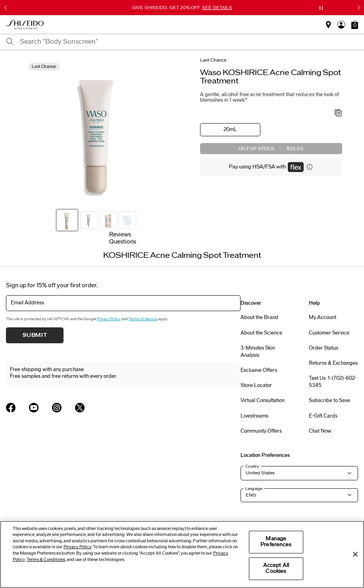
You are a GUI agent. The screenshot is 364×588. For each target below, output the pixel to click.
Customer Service (329, 333)
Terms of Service (143, 319)
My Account (323, 317)
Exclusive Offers (259, 370)
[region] (182, 554)
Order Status (324, 348)
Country (252, 466)
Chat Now (320, 431)
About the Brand (259, 317)
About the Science (261, 333)
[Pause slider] (321, 8)
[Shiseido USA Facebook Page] (11, 408)
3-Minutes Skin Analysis (258, 352)
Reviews (120, 235)
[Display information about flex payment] (310, 167)
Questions (123, 242)
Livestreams (254, 416)
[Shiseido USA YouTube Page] (34, 408)
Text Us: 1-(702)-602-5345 (333, 382)
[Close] (355, 554)
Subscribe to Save (329, 400)
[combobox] (189, 42)
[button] (355, 25)
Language (254, 489)
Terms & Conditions (46, 560)
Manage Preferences (276, 542)
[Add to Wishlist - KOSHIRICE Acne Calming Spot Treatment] (338, 114)
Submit (35, 335)
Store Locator (256, 385)
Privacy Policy (109, 319)
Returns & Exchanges (333, 363)
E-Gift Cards (323, 416)
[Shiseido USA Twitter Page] (80, 408)
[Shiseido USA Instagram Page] (57, 408)
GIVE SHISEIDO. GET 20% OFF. (182, 8)
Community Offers (261, 431)
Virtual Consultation (263, 400)
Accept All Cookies (276, 569)
